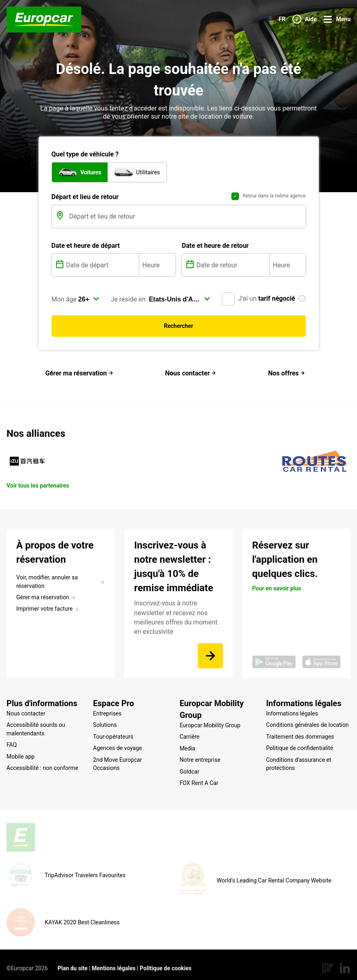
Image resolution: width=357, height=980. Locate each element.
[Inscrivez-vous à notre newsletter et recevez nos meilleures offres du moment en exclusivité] (210, 656)
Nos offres (287, 373)
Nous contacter (190, 373)
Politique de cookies (166, 961)
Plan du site (73, 961)
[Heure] (157, 265)
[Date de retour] (232, 265)
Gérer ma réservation (79, 373)
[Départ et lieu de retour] (187, 217)
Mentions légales (114, 961)
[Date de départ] (102, 265)
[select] (89, 299)
